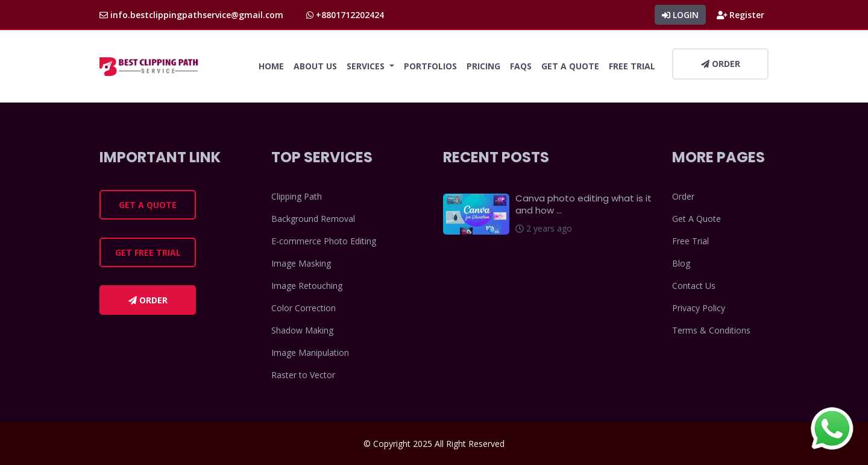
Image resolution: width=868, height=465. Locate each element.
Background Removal (313, 219)
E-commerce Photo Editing (324, 241)
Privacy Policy (699, 308)
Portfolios (430, 66)
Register (741, 15)
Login (680, 15)
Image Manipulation (310, 353)
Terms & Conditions (711, 330)
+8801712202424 (345, 15)
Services (367, 66)
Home (271, 66)
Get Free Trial (148, 252)
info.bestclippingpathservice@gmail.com (191, 15)
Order (721, 64)
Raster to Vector (303, 375)
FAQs (521, 66)
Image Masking (301, 263)
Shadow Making (302, 330)
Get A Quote (570, 66)
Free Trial (632, 66)
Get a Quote (148, 205)
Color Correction (303, 308)
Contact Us (694, 286)
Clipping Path (297, 196)
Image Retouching (307, 286)
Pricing (483, 66)
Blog (681, 263)
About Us (315, 66)
